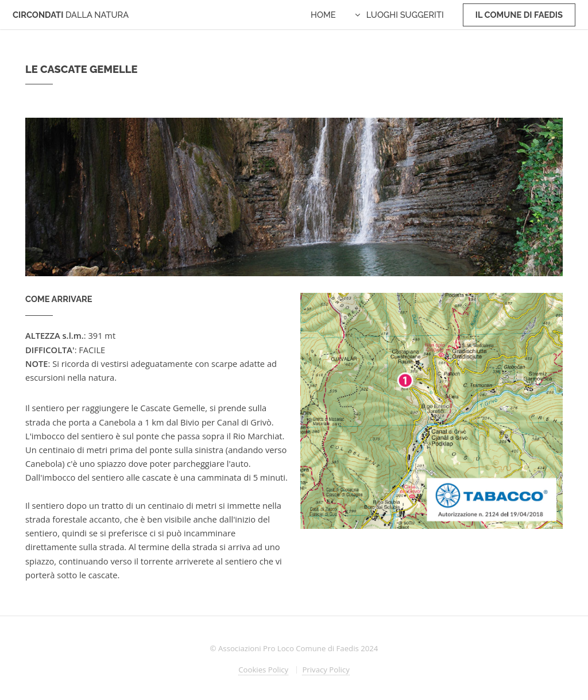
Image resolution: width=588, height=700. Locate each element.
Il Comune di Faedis (519, 15)
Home (323, 15)
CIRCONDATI (71, 15)
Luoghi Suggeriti (405, 15)
